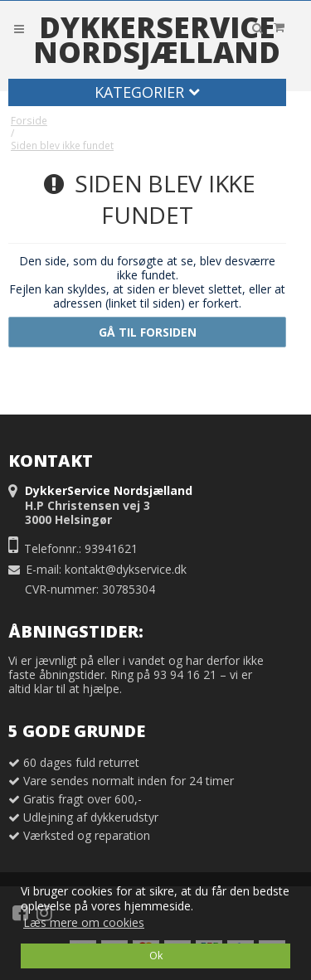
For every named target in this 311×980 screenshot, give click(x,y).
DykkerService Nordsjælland (157, 40)
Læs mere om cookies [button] (84, 922)
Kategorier (147, 92)
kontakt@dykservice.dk (126, 569)
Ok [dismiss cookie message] (156, 956)
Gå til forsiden (148, 332)
